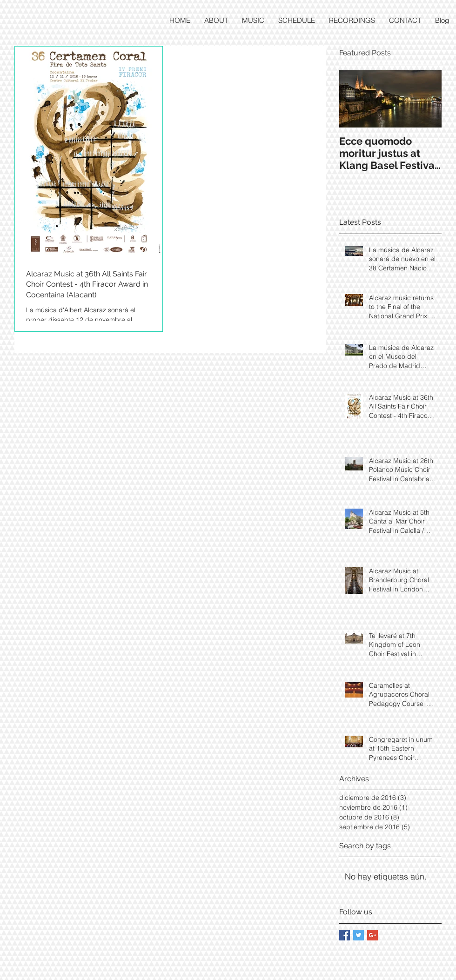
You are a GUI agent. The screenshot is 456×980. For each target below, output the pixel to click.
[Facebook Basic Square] (345, 935)
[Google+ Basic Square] (372, 935)
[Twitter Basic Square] (359, 935)
